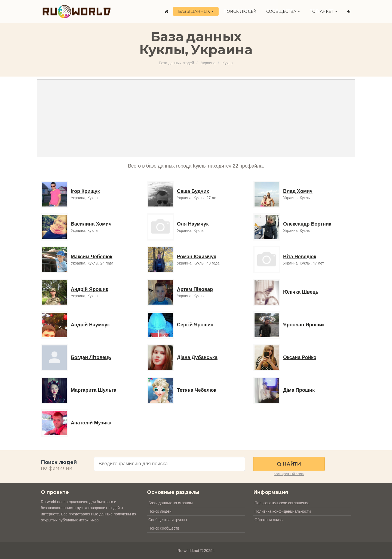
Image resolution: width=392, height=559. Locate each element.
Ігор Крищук (85, 191)
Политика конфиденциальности (283, 511)
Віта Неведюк (300, 257)
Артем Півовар (195, 289)
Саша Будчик (193, 191)
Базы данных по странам (171, 503)
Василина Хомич (91, 224)
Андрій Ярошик (89, 289)
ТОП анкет (324, 11)
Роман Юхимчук (197, 257)
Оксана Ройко (300, 357)
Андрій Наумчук (90, 325)
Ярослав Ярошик (304, 325)
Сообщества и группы (168, 520)
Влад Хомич (298, 191)
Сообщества (283, 11)
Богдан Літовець (91, 357)
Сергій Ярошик (195, 325)
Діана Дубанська (197, 357)
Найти (289, 464)
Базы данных (196, 11)
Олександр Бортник (307, 224)
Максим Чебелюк (92, 257)
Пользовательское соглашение (282, 503)
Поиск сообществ (164, 528)
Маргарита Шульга (94, 390)
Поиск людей (240, 11)
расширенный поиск (289, 474)
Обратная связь (269, 520)
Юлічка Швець (301, 292)
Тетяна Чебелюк (197, 390)
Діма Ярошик (299, 390)
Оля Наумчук (193, 224)
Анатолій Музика (91, 423)
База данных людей (176, 63)
